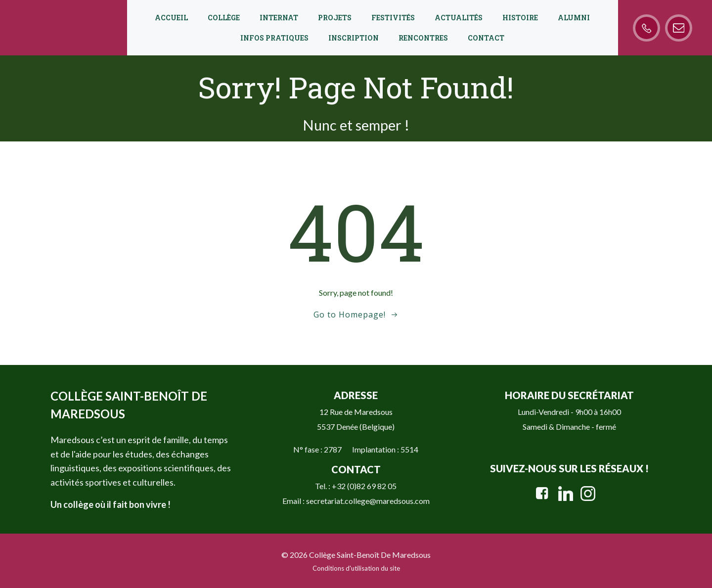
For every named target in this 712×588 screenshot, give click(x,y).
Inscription (354, 38)
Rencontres (423, 38)
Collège (224, 18)
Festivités (393, 18)
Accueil (171, 18)
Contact (486, 38)
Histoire (520, 18)
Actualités (459, 18)
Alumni (574, 18)
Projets (335, 18)
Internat (279, 18)
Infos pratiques (274, 38)
